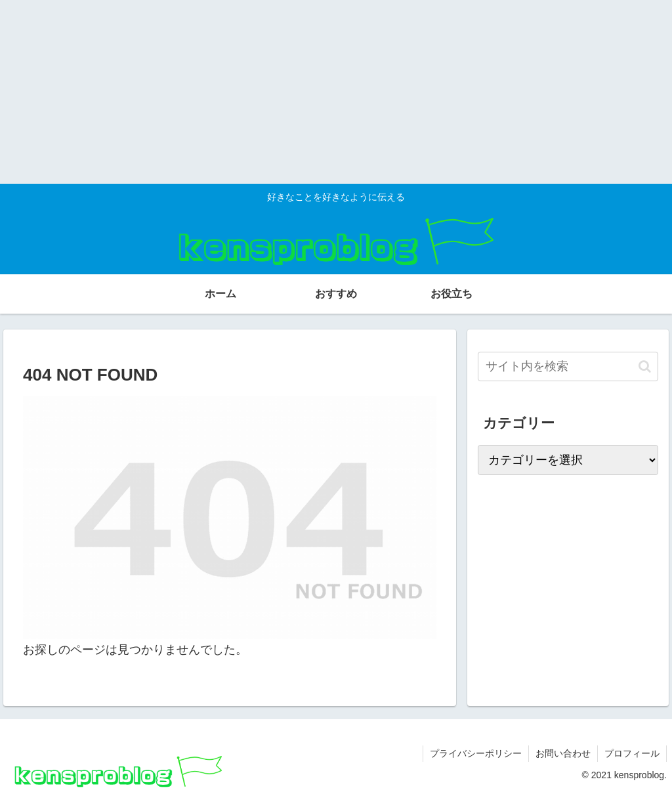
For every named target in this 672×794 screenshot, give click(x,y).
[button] (645, 366)
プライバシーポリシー (476, 753)
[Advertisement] (336, 92)
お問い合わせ (563, 753)
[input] (568, 366)
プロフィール (632, 753)
